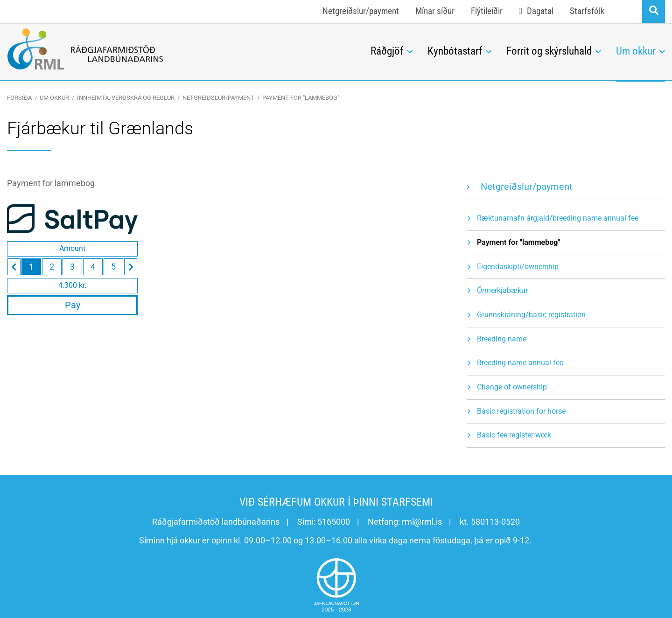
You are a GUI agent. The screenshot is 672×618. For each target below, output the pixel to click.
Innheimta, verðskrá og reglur (126, 98)
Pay (73, 305)
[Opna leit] (654, 11)
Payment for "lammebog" (301, 98)
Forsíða (19, 98)
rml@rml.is (422, 522)
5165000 (334, 522)
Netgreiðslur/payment (218, 98)
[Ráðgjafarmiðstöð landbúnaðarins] (182, 49)
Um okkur (54, 98)
